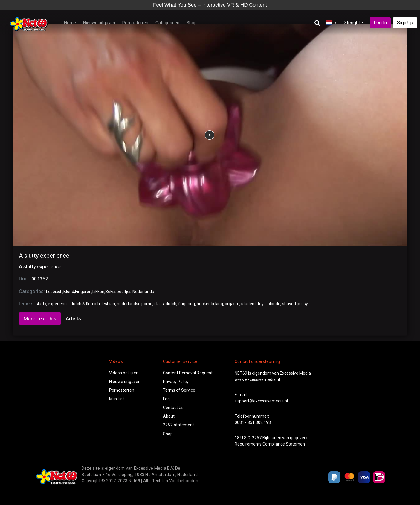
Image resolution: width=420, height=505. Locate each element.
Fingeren (83, 292)
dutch (171, 304)
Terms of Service (179, 390)
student (249, 304)
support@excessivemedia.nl (261, 401)
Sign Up (405, 23)
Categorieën (167, 23)
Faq (166, 399)
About (169, 416)
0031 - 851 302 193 (253, 422)
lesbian (108, 304)
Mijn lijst (117, 399)
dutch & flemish (85, 304)
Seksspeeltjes (118, 292)
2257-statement (178, 425)
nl (332, 22)
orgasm (232, 304)
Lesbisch (54, 292)
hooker (203, 304)
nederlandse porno (135, 304)
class (159, 304)
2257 (257, 438)
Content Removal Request (188, 373)
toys (262, 304)
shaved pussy (295, 304)
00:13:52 (40, 279)
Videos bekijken (124, 373)
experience (58, 304)
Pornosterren (135, 23)
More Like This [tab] (40, 318)
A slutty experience (44, 256)
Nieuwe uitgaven (99, 23)
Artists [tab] (73, 318)
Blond (69, 292)
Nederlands (143, 292)
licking (217, 304)
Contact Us (173, 408)
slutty (41, 304)
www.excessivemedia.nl (257, 379)
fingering (187, 304)
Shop (192, 23)
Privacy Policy (176, 382)
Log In (380, 23)
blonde (274, 304)
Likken (98, 292)
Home (70, 23)
